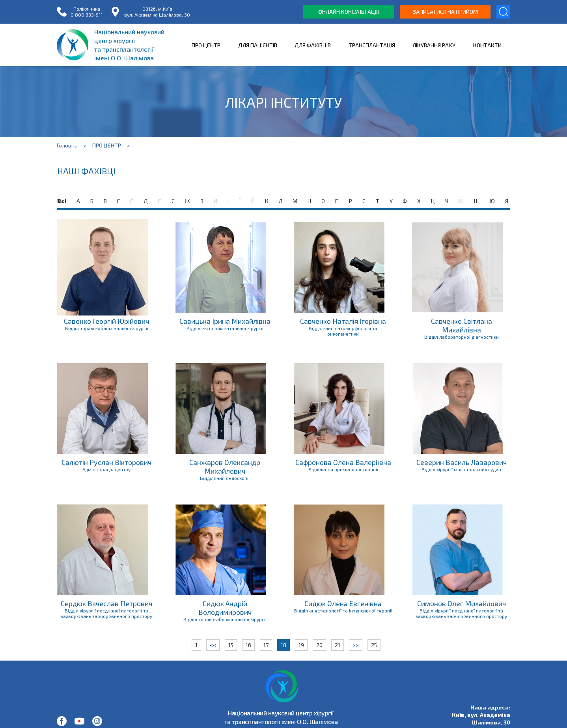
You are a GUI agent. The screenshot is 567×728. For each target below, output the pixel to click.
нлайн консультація (349, 12)
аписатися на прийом (445, 12)
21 (338, 645)
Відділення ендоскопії (225, 478)
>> (356, 645)
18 (283, 645)
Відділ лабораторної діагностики (462, 337)
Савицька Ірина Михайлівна (225, 321)
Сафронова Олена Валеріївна (343, 462)
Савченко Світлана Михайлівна (462, 325)
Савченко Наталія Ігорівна (343, 321)
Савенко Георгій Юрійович (106, 321)
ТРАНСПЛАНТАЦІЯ (372, 45)
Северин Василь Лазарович (462, 462)
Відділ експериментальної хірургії (225, 328)
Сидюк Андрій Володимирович (225, 608)
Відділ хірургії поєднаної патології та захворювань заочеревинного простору (106, 613)
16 (248, 645)
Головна (67, 145)
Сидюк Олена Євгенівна (343, 603)
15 (231, 645)
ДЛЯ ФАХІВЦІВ (313, 45)
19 (301, 645)
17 (266, 645)
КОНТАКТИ (487, 45)
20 (319, 645)
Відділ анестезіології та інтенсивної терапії (343, 610)
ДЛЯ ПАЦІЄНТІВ (258, 45)
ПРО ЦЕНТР (206, 45)
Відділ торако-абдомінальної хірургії (107, 328)
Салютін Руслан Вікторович (106, 462)
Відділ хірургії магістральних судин (461, 469)
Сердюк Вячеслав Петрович (106, 603)
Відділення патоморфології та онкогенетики (343, 331)
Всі (62, 201)
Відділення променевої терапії (343, 469)
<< (213, 645)
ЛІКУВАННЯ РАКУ (434, 45)
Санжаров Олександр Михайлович (225, 467)
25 (374, 645)
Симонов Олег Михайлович (462, 603)
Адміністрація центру (106, 469)
